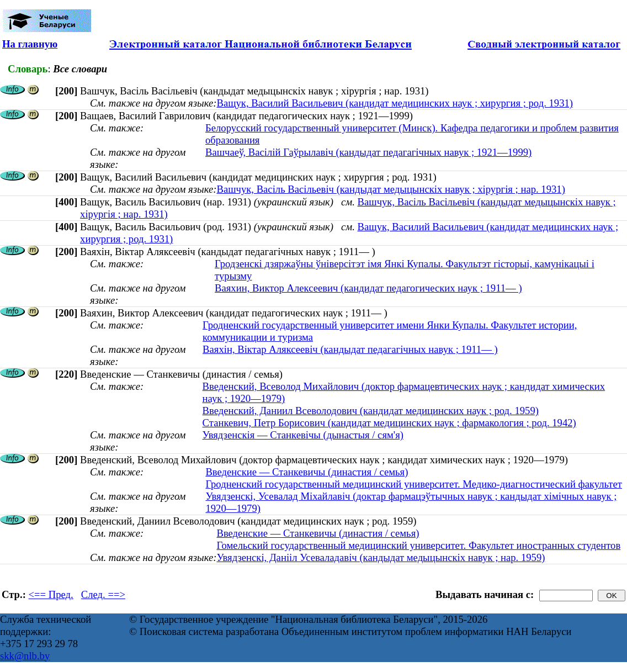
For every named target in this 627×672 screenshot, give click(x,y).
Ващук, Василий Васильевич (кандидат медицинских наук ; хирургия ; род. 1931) (395, 103)
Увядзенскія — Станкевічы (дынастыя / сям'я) (303, 435)
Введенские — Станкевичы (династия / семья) (307, 472)
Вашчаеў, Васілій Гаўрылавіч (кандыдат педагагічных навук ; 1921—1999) (368, 152)
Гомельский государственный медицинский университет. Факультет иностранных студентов (418, 545)
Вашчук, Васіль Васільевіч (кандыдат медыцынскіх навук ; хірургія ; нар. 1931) (390, 189)
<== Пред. (51, 594)
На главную (30, 44)
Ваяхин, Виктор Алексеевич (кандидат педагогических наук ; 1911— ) (368, 288)
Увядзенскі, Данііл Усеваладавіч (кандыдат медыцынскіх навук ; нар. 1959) (381, 557)
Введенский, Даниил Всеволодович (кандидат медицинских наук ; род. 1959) (371, 411)
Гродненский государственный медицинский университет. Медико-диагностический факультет (414, 484)
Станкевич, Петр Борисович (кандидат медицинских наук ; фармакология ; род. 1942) (389, 423)
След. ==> (103, 594)
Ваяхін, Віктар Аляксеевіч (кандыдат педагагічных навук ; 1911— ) (350, 349)
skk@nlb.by (25, 656)
